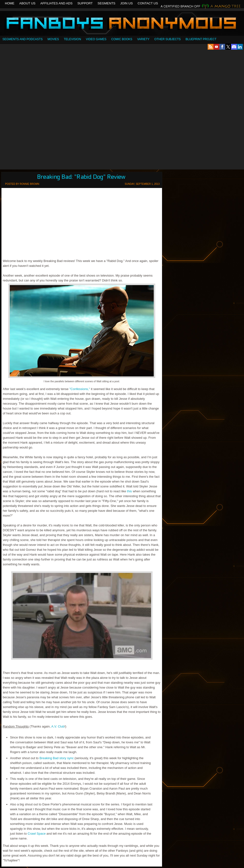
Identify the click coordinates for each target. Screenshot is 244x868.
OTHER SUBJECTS (168, 39)
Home (10, 3)
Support (85, 3)
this (129, 491)
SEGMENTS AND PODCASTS (23, 39)
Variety (143, 39)
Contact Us (148, 3)
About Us (27, 3)
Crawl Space (37, 834)
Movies (53, 39)
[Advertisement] (59, 110)
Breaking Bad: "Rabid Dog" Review (81, 177)
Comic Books (122, 39)
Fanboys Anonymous (122, 24)
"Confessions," (80, 389)
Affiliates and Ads (56, 3)
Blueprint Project (201, 39)
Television (72, 39)
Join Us (127, 3)
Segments (107, 3)
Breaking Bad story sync (57, 758)
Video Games (96, 39)
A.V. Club (58, 726)
